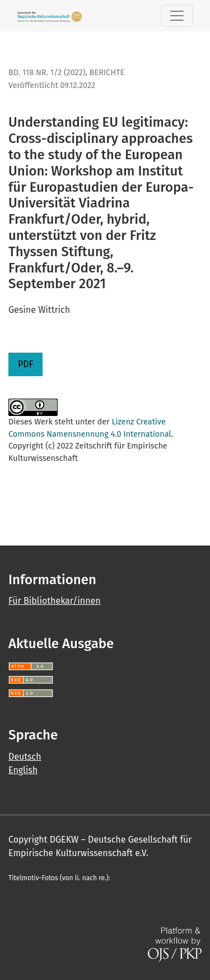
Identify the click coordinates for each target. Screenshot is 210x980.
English (23, 770)
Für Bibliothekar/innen (55, 601)
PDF (25, 364)
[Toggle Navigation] (177, 16)
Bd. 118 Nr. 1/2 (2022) (47, 73)
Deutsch (25, 757)
